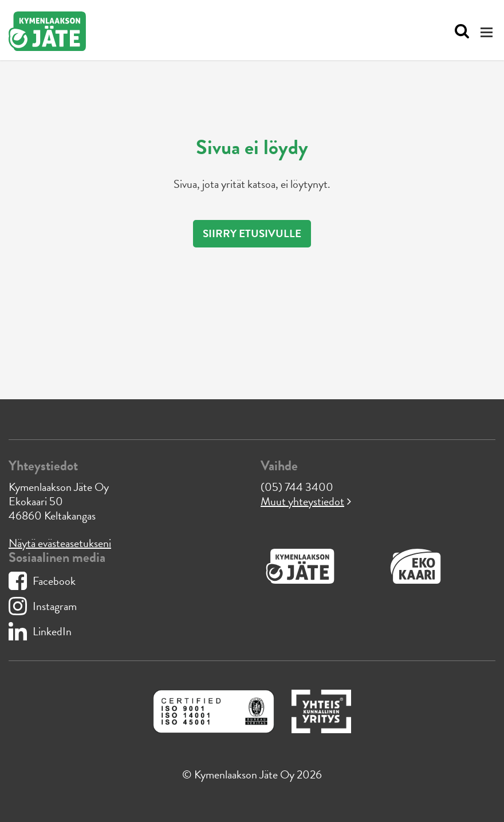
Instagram (43, 606)
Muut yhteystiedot (302, 501)
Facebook (42, 581)
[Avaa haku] (459, 32)
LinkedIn (40, 631)
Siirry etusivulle (252, 233)
